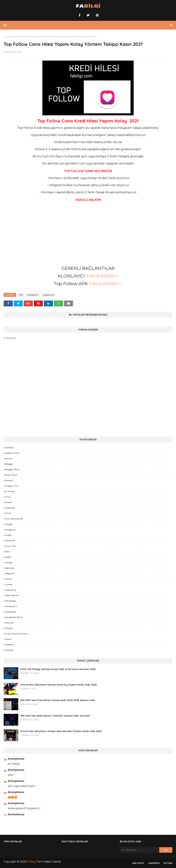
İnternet (9, 650)
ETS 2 (8, 497)
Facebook (10, 508)
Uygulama (22, 36)
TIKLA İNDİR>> (102, 276)
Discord (9, 480)
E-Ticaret (10, 491)
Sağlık (8, 557)
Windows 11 (11, 606)
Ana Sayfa (9, 36)
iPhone (9, 628)
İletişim (168, 863)
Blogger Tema (12, 469)
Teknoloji (9, 568)
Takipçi (9, 562)
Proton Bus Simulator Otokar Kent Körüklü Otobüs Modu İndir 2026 (61, 731)
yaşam (8, 639)
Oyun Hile (10, 546)
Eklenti (9, 502)
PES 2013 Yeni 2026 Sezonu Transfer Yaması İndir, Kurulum (55, 716)
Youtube (9, 623)
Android (9, 448)
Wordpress (10, 612)
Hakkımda (154, 863)
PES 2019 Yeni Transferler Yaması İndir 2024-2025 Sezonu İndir (58, 700)
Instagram (33, 295)
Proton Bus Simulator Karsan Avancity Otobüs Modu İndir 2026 (59, 685)
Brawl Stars (11, 475)
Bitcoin (9, 458)
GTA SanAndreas (14, 519)
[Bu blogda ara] (139, 850)
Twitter (9, 584)
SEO (7, 552)
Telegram (10, 573)
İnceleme (10, 645)
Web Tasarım (12, 595)
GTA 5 (8, 513)
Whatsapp (10, 601)
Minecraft (10, 541)
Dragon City (12, 486)
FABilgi (31, 862)
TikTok (8, 579)
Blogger (9, 464)
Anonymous (16, 759)
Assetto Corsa (12, 453)
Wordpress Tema (14, 617)
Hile (21, 295)
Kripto (8, 535)
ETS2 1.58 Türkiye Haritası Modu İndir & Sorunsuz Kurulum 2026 (58, 669)
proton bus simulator (17, 634)
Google (9, 524)
